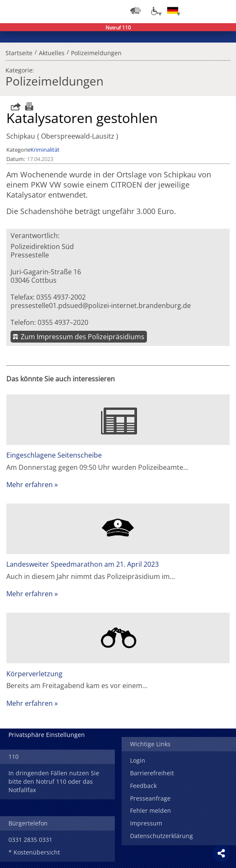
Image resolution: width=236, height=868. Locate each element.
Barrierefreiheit (152, 773)
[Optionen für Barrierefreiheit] (154, 11)
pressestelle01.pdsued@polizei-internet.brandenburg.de (101, 305)
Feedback (143, 786)
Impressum (146, 823)
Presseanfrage (150, 798)
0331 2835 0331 (30, 840)
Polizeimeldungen (96, 52)
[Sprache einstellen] (173, 11)
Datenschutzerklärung (161, 836)
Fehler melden (151, 810)
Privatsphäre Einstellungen (47, 735)
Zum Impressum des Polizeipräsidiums (83, 337)
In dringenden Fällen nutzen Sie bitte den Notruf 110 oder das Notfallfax (54, 781)
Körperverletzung (34, 674)
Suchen (206, 11)
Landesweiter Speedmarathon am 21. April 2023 (83, 564)
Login (138, 760)
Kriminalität (45, 150)
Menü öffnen (223, 11)
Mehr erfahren (30, 485)
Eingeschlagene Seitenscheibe (54, 455)
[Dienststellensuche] (136, 11)
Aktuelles (52, 52)
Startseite (19, 52)
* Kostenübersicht (34, 852)
